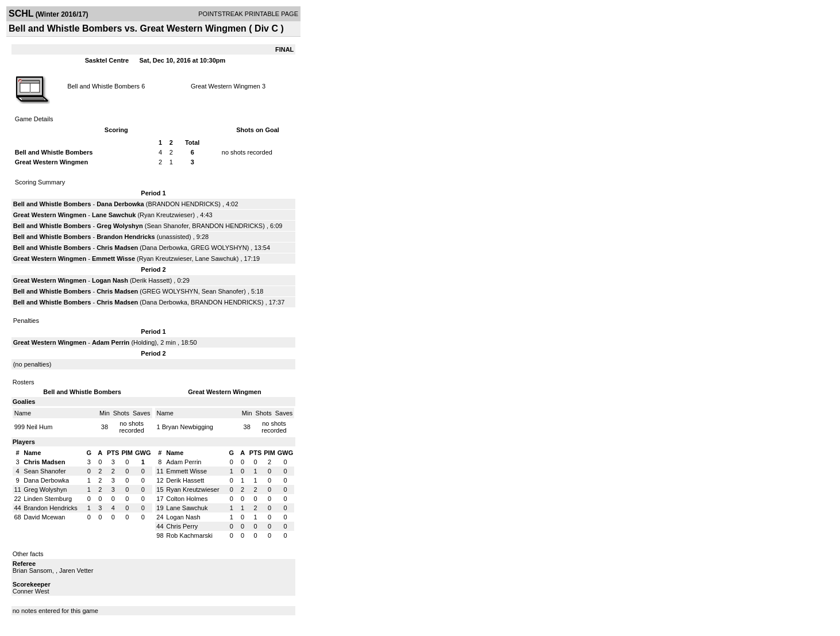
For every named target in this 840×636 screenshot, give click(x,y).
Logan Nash (110, 280)
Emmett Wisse (113, 259)
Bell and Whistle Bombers (103, 86)
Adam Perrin (111, 342)
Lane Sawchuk (114, 215)
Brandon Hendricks (126, 237)
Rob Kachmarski (189, 535)
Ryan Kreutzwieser (166, 215)
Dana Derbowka (120, 204)
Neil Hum (39, 427)
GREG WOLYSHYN (219, 248)
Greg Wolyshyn (120, 226)
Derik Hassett (151, 280)
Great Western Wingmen (226, 86)
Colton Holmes (187, 499)
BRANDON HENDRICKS (183, 204)
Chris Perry (182, 526)
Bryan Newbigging (188, 427)
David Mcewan (44, 517)
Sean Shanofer (167, 226)
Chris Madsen (117, 248)
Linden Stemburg (48, 499)
